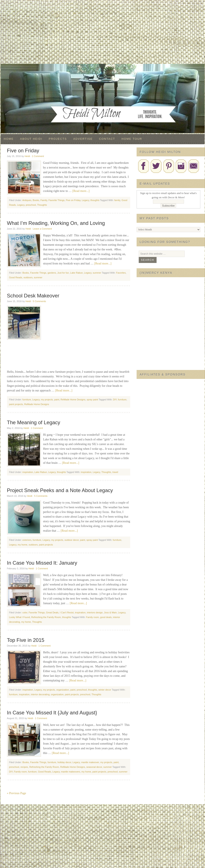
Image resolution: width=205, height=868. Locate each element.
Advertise (83, 139)
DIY (115, 400)
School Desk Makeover (33, 296)
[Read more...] (81, 191)
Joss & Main (110, 612)
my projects (47, 400)
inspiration (28, 472)
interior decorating (40, 694)
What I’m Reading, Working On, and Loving (56, 223)
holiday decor (64, 762)
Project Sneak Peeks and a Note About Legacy (60, 490)
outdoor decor (71, 540)
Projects (58, 139)
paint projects (16, 404)
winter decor (105, 690)
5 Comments (39, 301)
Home (9, 139)
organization (63, 690)
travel (115, 472)
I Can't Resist (67, 612)
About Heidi (31, 139)
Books (36, 200)
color (25, 612)
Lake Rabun (76, 273)
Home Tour (132, 139)
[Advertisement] (103, 32)
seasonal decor (94, 767)
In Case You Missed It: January (42, 563)
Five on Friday (23, 151)
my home (22, 545)
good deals (106, 617)
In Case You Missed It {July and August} (52, 713)
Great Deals (52, 612)
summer (97, 273)
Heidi (27, 156)
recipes (24, 767)
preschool (31, 205)
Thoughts (42, 205)
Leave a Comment (42, 229)
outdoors (28, 277)
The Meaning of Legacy (34, 422)
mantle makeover (90, 762)
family (117, 200)
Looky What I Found (20, 617)
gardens (52, 273)
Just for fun (63, 273)
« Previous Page (17, 793)
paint (57, 400)
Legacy (86, 200)
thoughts (95, 200)
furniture (27, 400)
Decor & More (103, 72)
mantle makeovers (71, 772)
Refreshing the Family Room (46, 617)
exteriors (27, 540)
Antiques (27, 200)
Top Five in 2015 (26, 640)
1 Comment (38, 156)
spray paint (92, 400)
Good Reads (16, 277)
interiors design (95, 612)
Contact (107, 139)
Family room (93, 617)
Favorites (121, 273)
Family (44, 200)
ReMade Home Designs (73, 400)
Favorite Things (57, 200)
